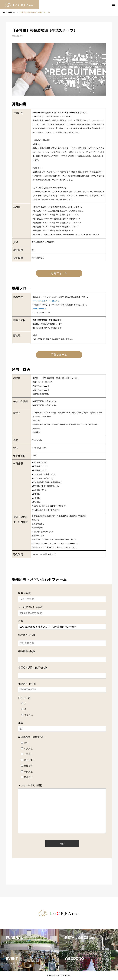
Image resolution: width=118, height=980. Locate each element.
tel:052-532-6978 (40, 309)
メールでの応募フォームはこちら (46, 301)
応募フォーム (59, 273)
